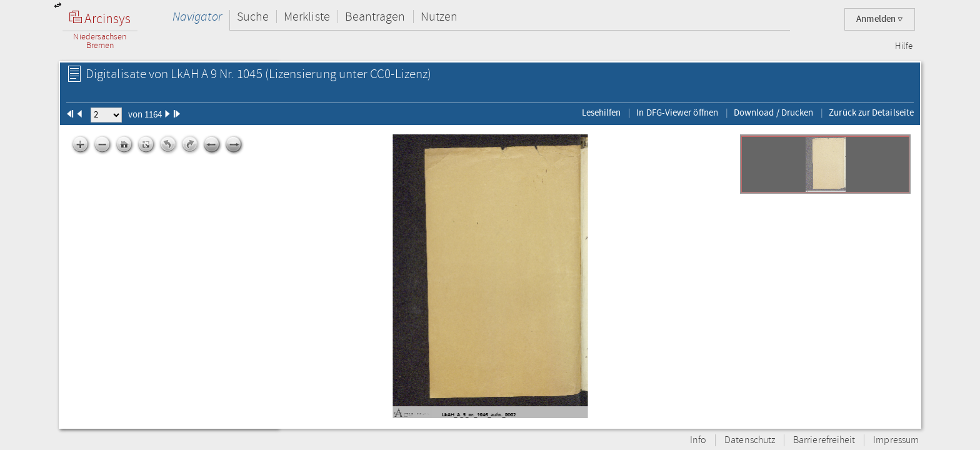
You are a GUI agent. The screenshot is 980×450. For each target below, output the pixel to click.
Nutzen (439, 17)
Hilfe (904, 46)
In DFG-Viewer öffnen (677, 112)
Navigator (197, 17)
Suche (253, 17)
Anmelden (880, 19)
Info (698, 440)
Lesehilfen (602, 112)
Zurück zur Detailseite (871, 112)
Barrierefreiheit (824, 440)
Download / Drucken (773, 112)
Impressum (896, 440)
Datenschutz (750, 440)
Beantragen (375, 17)
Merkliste (307, 17)
